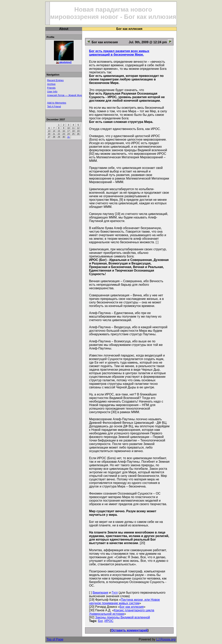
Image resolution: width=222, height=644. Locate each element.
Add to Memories (57, 103)
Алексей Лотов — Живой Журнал (67, 95)
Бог (100, 621)
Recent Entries (55, 80)
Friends (51, 88)
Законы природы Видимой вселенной (123, 617)
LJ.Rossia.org (166, 639)
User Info (52, 92)
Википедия (100, 593)
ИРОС (109, 621)
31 (69, 137)
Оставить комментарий (129, 630)
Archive (51, 84)
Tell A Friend (54, 106)
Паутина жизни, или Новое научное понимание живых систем (124, 601)
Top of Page (55, 639)
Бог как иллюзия (132, 607)
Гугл (115, 593)
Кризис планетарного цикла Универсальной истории (122, 612)
